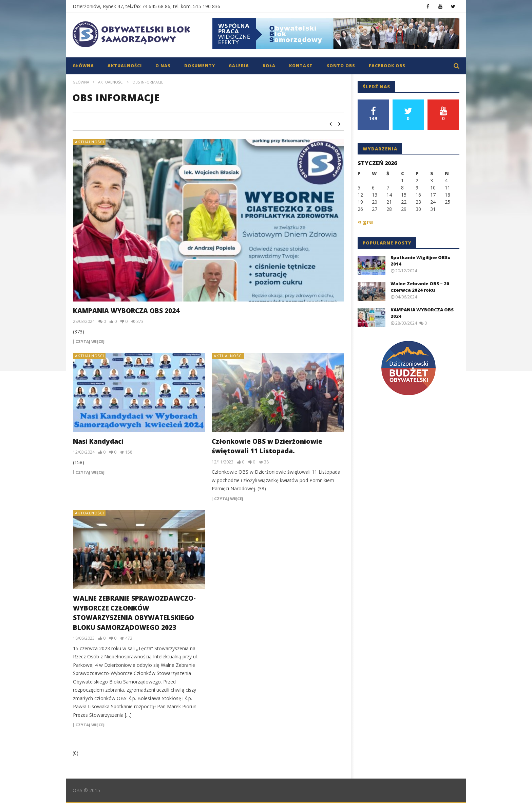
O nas (163, 66)
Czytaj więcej (90, 342)
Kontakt (301, 66)
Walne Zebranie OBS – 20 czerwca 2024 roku (420, 287)
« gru (365, 222)
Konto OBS (341, 66)
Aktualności (125, 66)
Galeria (239, 66)
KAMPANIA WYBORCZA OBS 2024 (126, 311)
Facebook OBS (387, 66)
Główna (83, 66)
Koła (269, 66)
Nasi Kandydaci (98, 441)
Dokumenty (200, 66)
